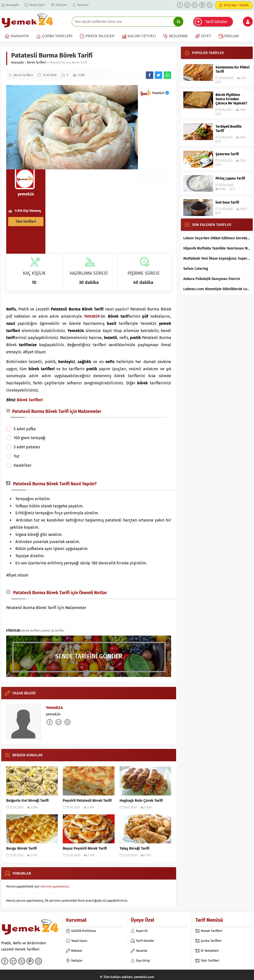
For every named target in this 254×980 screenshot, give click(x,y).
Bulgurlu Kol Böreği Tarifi (27, 800)
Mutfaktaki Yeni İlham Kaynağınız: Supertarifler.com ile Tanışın (217, 259)
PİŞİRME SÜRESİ (143, 273)
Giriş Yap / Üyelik (236, 5)
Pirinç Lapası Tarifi (230, 178)
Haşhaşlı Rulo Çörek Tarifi (141, 800)
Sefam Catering (196, 269)
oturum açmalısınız (55, 886)
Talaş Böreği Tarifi (134, 848)
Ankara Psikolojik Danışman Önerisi (212, 279)
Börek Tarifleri (37, 62)
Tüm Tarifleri (26, 222)
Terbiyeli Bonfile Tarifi (229, 129)
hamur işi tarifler (53, 631)
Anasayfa (17, 62)
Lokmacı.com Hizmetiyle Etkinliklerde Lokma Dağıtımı (217, 289)
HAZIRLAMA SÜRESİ (89, 273)
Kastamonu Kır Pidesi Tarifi (233, 69)
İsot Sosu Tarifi (227, 202)
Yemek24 (161, 93)
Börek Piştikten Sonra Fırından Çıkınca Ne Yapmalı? (231, 99)
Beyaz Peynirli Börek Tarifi (85, 848)
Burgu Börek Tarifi (21, 848)
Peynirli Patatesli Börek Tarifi (87, 800)
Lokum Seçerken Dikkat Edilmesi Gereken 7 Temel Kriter (217, 238)
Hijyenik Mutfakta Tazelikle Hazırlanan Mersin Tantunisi (217, 248)
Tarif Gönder (216, 22)
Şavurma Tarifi (227, 154)
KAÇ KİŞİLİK (34, 273)
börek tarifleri (31, 631)
